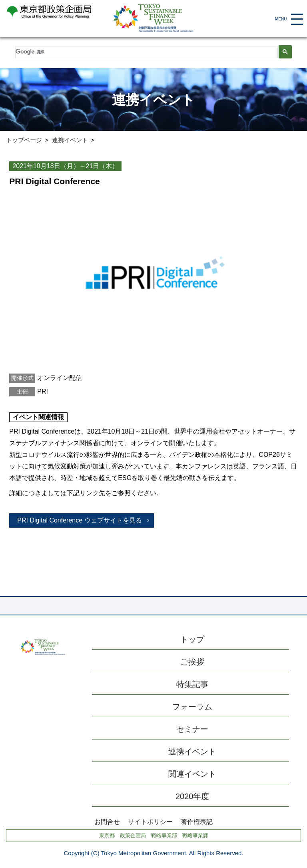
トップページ (24, 140)
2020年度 (192, 796)
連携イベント (70, 140)
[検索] (146, 52)
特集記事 (192, 684)
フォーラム (192, 707)
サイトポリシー (150, 822)
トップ (192, 639)
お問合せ (107, 822)
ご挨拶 (192, 662)
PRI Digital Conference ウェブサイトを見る (79, 520)
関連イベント (192, 774)
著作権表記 (197, 822)
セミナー (192, 729)
